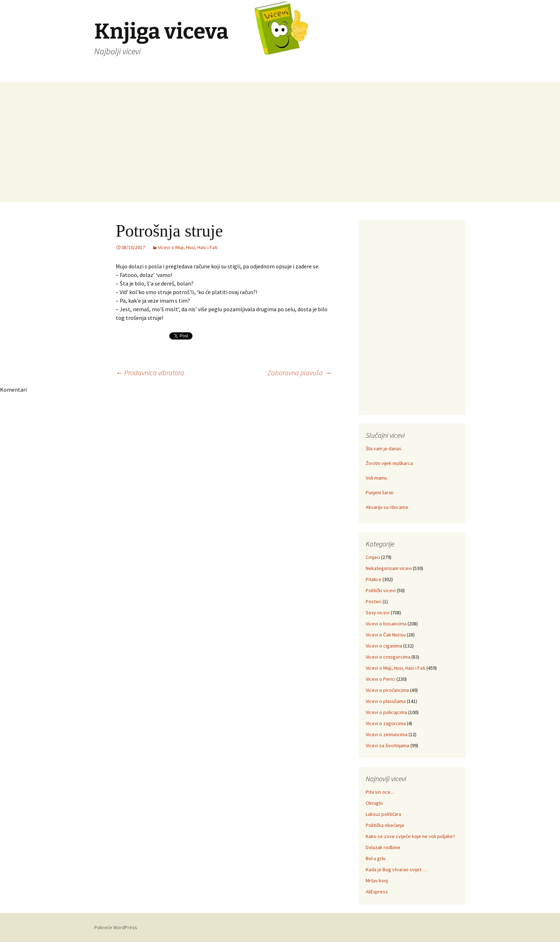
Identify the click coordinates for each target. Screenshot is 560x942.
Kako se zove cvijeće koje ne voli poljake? (410, 836)
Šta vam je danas (384, 448)
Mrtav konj (377, 881)
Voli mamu (376, 478)
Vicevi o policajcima (386, 712)
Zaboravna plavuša (299, 373)
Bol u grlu (376, 858)
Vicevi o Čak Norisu (386, 635)
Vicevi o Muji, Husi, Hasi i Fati (188, 247)
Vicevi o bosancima (386, 624)
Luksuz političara (383, 814)
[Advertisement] (280, 152)
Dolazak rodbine (383, 847)
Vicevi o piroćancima (387, 690)
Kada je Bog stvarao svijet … (396, 869)
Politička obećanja (385, 825)
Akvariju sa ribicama (387, 507)
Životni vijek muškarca (389, 463)
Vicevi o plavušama (386, 701)
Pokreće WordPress (116, 927)
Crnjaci (373, 557)
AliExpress (377, 892)
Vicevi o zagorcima (386, 723)
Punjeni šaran (380, 492)
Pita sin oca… (380, 792)
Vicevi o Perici (381, 679)
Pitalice (374, 579)
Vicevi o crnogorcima (388, 657)
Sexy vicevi (378, 613)
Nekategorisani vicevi (389, 568)
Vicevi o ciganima (384, 646)
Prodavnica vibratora (150, 373)
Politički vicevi (381, 590)
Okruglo (374, 803)
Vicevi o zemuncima (387, 734)
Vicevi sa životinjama (387, 745)
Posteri (374, 601)
